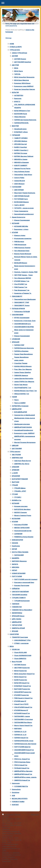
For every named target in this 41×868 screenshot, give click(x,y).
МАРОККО (18, 729)
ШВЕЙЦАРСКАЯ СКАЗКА (23, 427)
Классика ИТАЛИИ (21, 525)
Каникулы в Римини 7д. (23, 293)
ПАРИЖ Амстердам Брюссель (25, 120)
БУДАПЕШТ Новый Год (23, 686)
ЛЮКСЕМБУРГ (17, 296)
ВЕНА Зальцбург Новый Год (24, 674)
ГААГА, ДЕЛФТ (19, 205)
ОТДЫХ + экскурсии (21, 643)
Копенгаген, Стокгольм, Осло (25, 321)
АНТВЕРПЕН (19, 95)
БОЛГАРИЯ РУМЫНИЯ (20, 479)
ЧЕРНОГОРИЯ (17, 625)
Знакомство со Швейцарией (25, 415)
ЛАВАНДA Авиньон (21, 375)
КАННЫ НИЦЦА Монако (23, 366)
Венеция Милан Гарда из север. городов (26, 258)
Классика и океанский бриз (24, 582)
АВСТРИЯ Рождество (22, 668)
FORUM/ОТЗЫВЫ (18, 802)
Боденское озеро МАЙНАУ (24, 86)
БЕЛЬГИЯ (15, 92)
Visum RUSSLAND (20, 652)
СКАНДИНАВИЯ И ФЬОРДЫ (24, 327)
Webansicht (35, 815)
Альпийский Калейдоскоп (24, 430)
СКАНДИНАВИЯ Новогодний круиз (24, 754)
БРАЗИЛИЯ (16, 476)
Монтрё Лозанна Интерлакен (25, 442)
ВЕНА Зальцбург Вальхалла (24, 77)
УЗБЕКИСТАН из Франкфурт (22, 610)
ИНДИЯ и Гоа (17, 500)
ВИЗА (12, 646)
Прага (16, 400)
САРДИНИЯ (18, 534)
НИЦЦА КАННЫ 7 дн (22, 394)
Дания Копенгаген (19, 217)
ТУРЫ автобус (15, 50)
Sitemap (18, 815)
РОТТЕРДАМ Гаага (21, 199)
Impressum (16, 783)
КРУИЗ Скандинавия (22, 318)
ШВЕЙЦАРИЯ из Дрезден (23, 771)
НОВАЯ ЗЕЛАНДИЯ (19, 573)
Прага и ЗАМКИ (20, 403)
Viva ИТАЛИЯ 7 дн (21, 284)
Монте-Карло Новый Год (23, 725)
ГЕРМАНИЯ (16, 135)
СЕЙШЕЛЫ (16, 589)
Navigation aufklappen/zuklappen (20, 3)
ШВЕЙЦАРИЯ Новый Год (23, 774)
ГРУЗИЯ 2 (18, 497)
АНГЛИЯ (15, 56)
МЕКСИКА (16, 567)
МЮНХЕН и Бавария (21, 162)
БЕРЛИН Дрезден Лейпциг (24, 156)
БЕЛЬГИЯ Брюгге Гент (22, 111)
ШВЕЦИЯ (15, 445)
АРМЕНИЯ (16, 470)
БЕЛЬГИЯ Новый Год (22, 683)
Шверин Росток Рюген (22, 168)
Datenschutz (16, 789)
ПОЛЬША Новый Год (22, 768)
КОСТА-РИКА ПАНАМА (20, 552)
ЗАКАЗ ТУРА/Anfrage (20, 53)
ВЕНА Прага (19, 71)
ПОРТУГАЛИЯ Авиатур (22, 747)
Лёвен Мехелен (20, 117)
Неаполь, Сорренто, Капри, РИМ (26, 272)
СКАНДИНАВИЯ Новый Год (24, 750)
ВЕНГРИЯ (15, 126)
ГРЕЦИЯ (15, 485)
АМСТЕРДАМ (19, 190)
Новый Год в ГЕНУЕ (21, 704)
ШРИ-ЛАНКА (17, 619)
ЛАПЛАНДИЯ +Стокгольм (24, 719)
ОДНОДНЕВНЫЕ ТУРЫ (22, 640)
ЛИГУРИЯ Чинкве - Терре (23, 275)
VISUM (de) (16, 649)
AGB (13, 795)
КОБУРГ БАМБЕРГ (21, 165)
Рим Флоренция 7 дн (22, 290)
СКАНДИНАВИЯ (18, 315)
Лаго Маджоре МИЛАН (23, 278)
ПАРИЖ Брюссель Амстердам (25, 744)
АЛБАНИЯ (15, 467)
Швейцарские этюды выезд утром (25, 420)
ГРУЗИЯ (15, 494)
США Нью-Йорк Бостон (23, 461)
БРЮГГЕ (17, 102)
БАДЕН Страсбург (21, 147)
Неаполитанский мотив (23, 531)
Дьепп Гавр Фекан (21, 385)
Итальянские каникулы (23, 238)
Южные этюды (20, 235)
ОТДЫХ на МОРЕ (16, 47)
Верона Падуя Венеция (23, 254)
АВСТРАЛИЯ (16, 455)
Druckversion (8, 815)
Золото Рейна (19, 178)
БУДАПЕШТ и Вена (21, 132)
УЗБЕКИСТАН (17, 607)
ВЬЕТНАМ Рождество (22, 689)
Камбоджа (16, 546)
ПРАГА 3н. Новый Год (22, 759)
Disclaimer (16, 792)
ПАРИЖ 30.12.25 (20, 735)
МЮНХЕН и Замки (21, 159)
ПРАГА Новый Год (21, 765)
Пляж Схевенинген (21, 211)
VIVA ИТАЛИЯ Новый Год (23, 707)
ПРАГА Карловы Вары (22, 762)
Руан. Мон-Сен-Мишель (23, 369)
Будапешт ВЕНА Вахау (22, 83)
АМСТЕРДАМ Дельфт (22, 196)
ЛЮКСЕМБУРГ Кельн (22, 305)
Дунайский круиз (20, 129)
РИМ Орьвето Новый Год (23, 698)
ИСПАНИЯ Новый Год (22, 713)
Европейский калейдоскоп (24, 214)
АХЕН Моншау (19, 184)
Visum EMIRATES (20, 659)
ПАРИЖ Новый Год (21, 738)
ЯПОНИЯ (15, 631)
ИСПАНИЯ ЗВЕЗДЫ (21, 226)
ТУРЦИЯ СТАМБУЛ (19, 598)
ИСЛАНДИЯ (16, 519)
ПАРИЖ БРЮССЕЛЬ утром (24, 741)
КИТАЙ (14, 549)
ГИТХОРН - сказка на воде (24, 208)
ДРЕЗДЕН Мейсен (21, 141)
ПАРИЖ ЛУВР (19, 345)
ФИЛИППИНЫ (17, 613)
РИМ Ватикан (19, 242)
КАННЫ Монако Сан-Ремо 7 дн (25, 391)
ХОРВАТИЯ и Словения (20, 406)
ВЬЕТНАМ (16, 482)
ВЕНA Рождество (20, 671)
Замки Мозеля (20, 181)
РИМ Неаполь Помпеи (22, 248)
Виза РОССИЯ (17, 662)
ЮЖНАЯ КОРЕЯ (17, 540)
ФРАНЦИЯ (16, 342)
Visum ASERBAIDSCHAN (23, 655)
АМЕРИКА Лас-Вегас (22, 464)
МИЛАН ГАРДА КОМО (22, 528)
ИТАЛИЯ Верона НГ (21, 710)
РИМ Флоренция (20, 245)
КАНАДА (15, 543)
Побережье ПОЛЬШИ (22, 312)
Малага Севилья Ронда (23, 515)
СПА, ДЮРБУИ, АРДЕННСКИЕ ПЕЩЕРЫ (25, 106)
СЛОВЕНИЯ (16, 339)
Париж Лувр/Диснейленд (23, 354)
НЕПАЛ (14, 570)
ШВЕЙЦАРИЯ (17, 409)
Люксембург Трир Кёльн (23, 175)
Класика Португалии (22, 585)
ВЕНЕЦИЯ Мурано (21, 263)
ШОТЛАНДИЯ (17, 449)
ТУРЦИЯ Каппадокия (22, 601)
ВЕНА (16, 68)
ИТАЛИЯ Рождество (22, 695)
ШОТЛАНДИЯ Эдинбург (23, 62)
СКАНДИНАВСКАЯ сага (23, 324)
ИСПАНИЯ (16, 223)
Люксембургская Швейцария (25, 299)
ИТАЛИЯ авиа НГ (20, 701)
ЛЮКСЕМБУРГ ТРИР (22, 302)
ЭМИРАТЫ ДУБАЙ (18, 628)
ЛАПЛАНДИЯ (19, 555)
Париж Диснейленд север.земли (21, 359)
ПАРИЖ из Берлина (21, 351)
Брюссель (18, 98)
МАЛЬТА (15, 564)
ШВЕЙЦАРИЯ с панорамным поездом (25, 438)
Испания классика (21, 506)
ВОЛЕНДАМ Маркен (21, 202)
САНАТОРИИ (14, 634)
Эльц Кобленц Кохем (22, 172)
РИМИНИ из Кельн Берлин (24, 537)
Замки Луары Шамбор (22, 372)
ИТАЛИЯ (15, 232)
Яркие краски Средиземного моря (25, 267)
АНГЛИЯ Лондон (20, 59)
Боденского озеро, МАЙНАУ (24, 433)
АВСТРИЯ (15, 65)
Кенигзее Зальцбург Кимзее (25, 89)
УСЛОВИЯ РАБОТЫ (21, 786)
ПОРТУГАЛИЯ (17, 576)
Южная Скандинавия (22, 220)
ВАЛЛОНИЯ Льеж (21, 114)
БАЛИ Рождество (21, 680)
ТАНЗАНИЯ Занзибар (20, 595)
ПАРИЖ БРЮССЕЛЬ (21, 123)
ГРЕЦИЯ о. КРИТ (20, 491)
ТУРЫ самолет (15, 452)
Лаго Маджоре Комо (22, 251)
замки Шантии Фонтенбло (24, 379)
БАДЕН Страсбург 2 (21, 150)
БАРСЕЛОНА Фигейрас (22, 509)
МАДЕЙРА (16, 558)
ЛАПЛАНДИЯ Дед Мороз (23, 722)
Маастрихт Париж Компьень (25, 193)
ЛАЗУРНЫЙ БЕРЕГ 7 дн (23, 388)
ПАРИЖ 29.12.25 (20, 732)
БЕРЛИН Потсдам (21, 153)
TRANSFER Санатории (20, 637)
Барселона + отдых (21, 229)
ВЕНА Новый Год (20, 677)
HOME (12, 44)
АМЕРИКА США (17, 458)
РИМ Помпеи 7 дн (21, 287)
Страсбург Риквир (21, 363)
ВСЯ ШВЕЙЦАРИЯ (21, 412)
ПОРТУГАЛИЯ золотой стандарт (26, 579)
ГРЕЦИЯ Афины (20, 488)
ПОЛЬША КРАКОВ (18, 309)
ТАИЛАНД (16, 604)
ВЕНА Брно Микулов (22, 80)
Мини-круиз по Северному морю (24, 331)
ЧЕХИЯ (14, 397)
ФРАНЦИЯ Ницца (18, 616)
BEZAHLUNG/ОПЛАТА (20, 799)
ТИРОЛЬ (17, 74)
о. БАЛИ (15, 473)
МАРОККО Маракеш (19, 561)
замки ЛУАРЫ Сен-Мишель (24, 382)
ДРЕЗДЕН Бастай (20, 144)
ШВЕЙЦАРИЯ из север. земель (25, 777)
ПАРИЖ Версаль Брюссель (24, 348)
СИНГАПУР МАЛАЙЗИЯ (20, 592)
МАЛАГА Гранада (20, 512)
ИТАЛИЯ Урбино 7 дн (22, 281)
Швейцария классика (22, 424)
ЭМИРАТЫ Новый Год (22, 780)
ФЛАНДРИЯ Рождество (23, 692)
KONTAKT (15, 805)
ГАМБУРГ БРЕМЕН (21, 138)
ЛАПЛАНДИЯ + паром (22, 716)
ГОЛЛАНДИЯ (17, 187)
